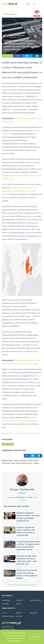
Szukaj (18, 604)
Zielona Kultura (35, 600)
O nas (4, 613)
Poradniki (5, 604)
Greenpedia (6, 600)
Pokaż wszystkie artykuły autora (22, 585)
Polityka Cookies (8, 616)
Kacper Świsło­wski (17, 35)
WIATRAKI (9, 461)
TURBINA (36, 463)
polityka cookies (14, 641)
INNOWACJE (7, 56)
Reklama (19, 613)
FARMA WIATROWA (20, 461)
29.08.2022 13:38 (15, 37)
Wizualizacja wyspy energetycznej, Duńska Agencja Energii (23, 433)
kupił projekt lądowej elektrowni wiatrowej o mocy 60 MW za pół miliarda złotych (20, 191)
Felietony (19, 600)
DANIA (13, 463)
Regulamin (34, 613)
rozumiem (34, 637)
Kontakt (19, 616)
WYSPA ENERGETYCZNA (24, 463)
